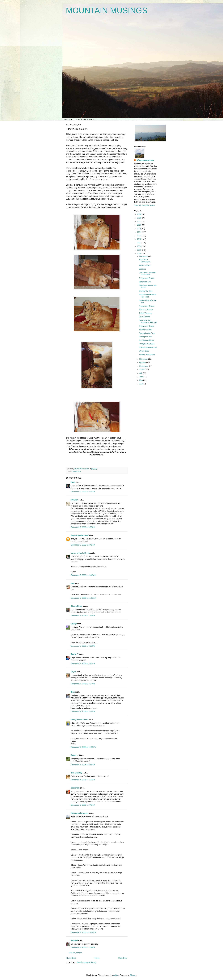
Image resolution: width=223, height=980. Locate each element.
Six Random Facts (146, 340)
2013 (139, 236)
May (141, 380)
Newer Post (71, 958)
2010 (139, 246)
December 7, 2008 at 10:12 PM (84, 932)
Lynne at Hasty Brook (80, 553)
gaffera (116, 975)
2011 (139, 243)
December (144, 257)
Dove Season (144, 317)
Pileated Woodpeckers (148, 347)
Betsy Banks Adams (80, 720)
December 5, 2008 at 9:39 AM (83, 527)
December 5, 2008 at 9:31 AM (83, 492)
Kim (73, 583)
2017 (139, 221)
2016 (139, 225)
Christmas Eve (145, 282)
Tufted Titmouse (145, 313)
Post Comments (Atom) (87, 962)
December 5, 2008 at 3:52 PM (83, 664)
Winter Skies (144, 351)
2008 (139, 253)
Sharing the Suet (146, 291)
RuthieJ (74, 941)
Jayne (74, 672)
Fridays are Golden (147, 278)
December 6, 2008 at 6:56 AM (83, 765)
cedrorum (75, 788)
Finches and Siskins (147, 355)
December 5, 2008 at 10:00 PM (84, 747)
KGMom (74, 500)
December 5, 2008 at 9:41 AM (83, 545)
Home (97, 958)
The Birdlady (77, 773)
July (141, 373)
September (144, 366)
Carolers (142, 269)
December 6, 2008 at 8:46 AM (83, 805)
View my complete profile (144, 205)
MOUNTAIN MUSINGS (107, 10)
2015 (139, 229)
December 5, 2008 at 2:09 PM (83, 646)
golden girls (77, 471)
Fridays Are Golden (147, 344)
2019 (139, 214)
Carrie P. (75, 654)
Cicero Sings (77, 606)
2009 (139, 250)
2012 (139, 239)
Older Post (123, 958)
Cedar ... (75, 755)
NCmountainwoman (80, 813)
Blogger (133, 975)
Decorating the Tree (147, 333)
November (144, 359)
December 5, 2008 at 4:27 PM (83, 684)
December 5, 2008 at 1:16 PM (83, 616)
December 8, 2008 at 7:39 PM (83, 947)
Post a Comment (75, 953)
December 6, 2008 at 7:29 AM (83, 780)
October (143, 363)
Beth (73, 482)
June (142, 377)
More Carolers (145, 265)
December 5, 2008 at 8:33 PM (83, 712)
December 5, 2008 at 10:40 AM (83, 575)
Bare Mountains (145, 330)
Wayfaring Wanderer (80, 535)
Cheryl (74, 624)
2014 (139, 232)
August (142, 370)
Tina (73, 692)
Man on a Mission (146, 310)
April (141, 384)
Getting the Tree (145, 337)
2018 (139, 218)
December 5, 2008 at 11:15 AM (83, 598)
